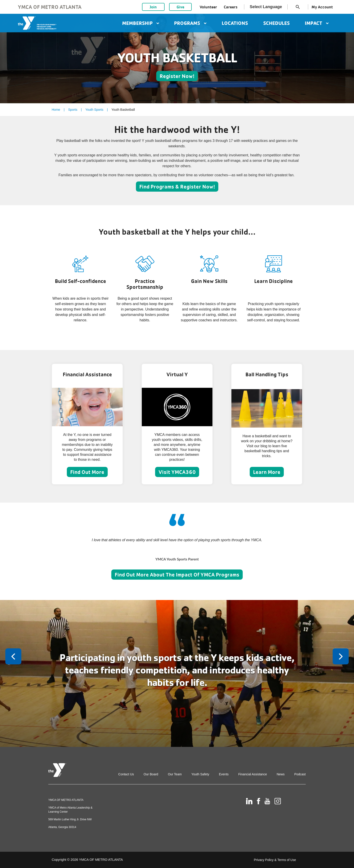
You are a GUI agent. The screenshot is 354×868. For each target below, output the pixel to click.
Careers (231, 7)
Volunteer (208, 7)
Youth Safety (200, 774)
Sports (73, 110)
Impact (317, 23)
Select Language (266, 7)
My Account (322, 7)
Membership (141, 23)
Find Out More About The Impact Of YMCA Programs (177, 575)
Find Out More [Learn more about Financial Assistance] (87, 472)
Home (56, 110)
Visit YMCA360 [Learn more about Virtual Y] (177, 472)
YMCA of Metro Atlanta (50, 7)
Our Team (175, 774)
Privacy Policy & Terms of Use (275, 860)
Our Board (151, 774)
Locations (235, 23)
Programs (190, 23)
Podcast (300, 774)
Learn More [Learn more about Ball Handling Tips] (267, 472)
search (298, 7)
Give (180, 7)
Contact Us (126, 774)
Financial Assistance (253, 774)
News (281, 774)
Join (153, 7)
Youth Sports (94, 110)
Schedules (276, 23)
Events (224, 774)
